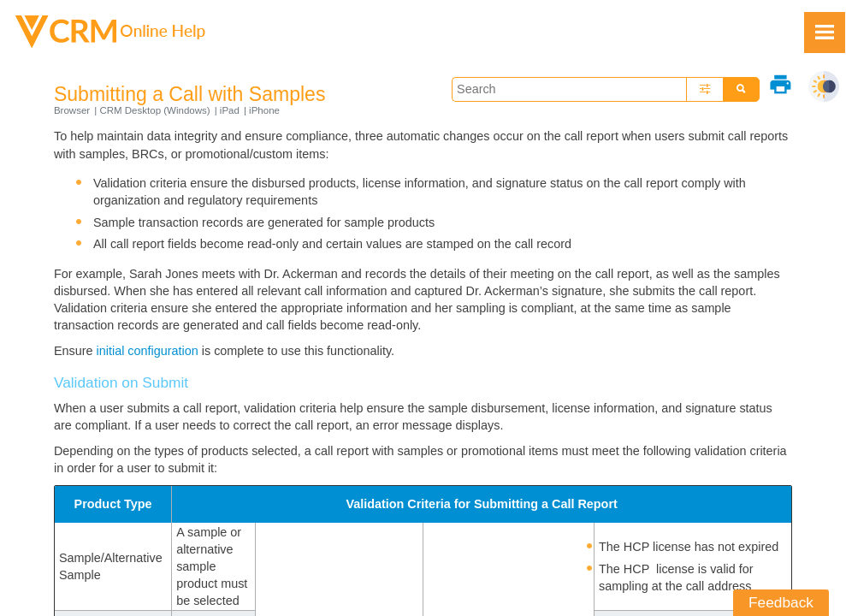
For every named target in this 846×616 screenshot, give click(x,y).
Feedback (781, 602)
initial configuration (148, 351)
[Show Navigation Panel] (825, 33)
